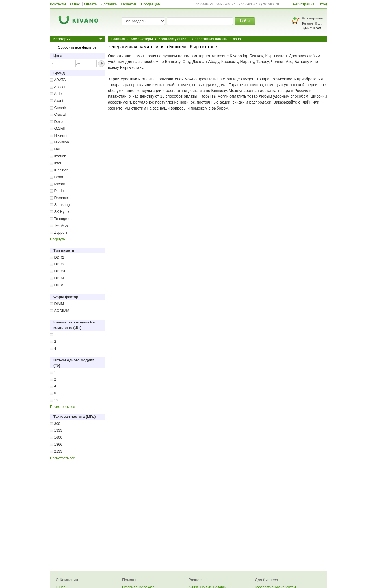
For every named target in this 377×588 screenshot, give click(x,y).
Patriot (57, 191)
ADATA (58, 80)
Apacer (58, 87)
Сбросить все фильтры (78, 47)
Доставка (109, 4)
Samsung (60, 205)
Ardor (57, 94)
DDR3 (57, 264)
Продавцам (151, 4)
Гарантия (129, 4)
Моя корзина (312, 18)
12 (54, 400)
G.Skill (57, 128)
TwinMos (59, 225)
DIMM (57, 304)
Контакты (58, 4)
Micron (58, 184)
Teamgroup (61, 219)
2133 (56, 451)
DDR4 (57, 278)
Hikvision (59, 142)
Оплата (91, 4)
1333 (56, 430)
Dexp (56, 122)
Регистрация (304, 4)
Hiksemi (59, 135)
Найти (245, 21)
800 (55, 424)
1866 (56, 444)
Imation (58, 156)
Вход (323, 4)
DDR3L (58, 271)
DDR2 (57, 257)
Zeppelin (59, 232)
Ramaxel (59, 198)
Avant (57, 101)
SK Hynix (60, 212)
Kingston (59, 170)
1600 (56, 437)
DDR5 (57, 285)
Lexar (57, 177)
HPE (56, 149)
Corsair (58, 108)
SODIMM (60, 311)
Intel (56, 163)
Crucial (58, 114)
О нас (75, 4)
